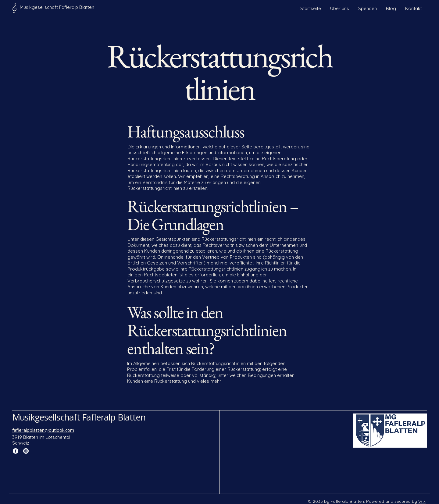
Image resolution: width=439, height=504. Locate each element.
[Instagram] (26, 451)
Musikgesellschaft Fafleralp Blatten (79, 417)
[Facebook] (16, 451)
